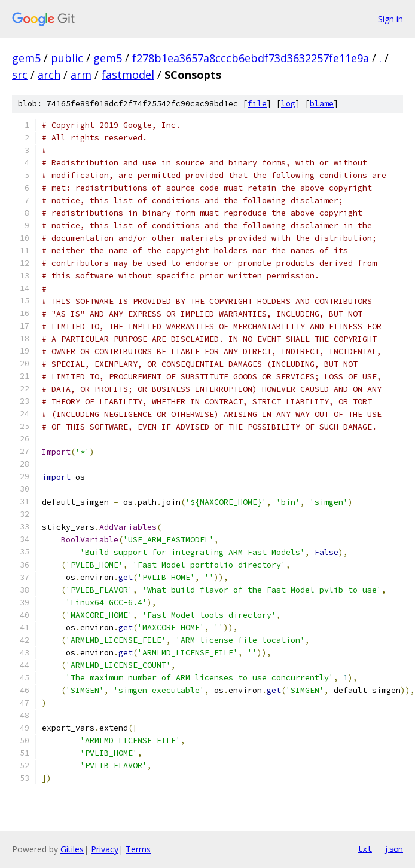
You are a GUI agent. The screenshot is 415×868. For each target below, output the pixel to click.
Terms (138, 849)
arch (49, 75)
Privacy (105, 849)
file (257, 104)
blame (322, 104)
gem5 (26, 58)
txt (365, 849)
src (20, 75)
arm (81, 75)
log (288, 104)
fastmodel (128, 75)
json (393, 849)
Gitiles (72, 849)
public (67, 58)
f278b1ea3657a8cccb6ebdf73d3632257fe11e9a (251, 58)
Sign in (390, 19)
